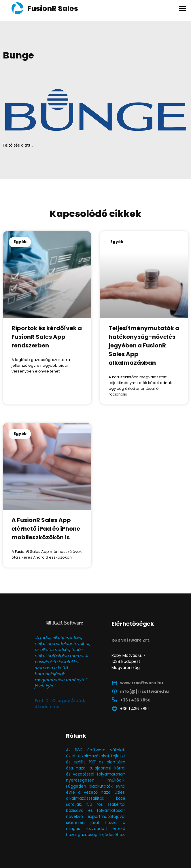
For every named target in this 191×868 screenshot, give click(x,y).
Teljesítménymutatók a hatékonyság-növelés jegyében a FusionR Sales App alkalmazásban (144, 345)
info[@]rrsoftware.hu (144, 691)
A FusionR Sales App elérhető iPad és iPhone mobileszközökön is (46, 529)
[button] (183, 8)
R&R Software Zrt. (131, 640)
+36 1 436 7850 (135, 700)
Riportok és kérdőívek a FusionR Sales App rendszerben (47, 337)
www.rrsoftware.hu (142, 683)
